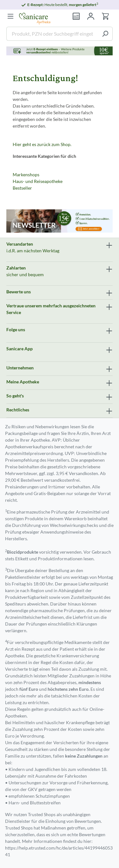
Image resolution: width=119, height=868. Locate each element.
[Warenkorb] (105, 16)
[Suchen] (105, 34)
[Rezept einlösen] (76, 16)
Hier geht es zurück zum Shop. (42, 144)
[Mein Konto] (91, 16)
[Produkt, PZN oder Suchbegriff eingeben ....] (52, 34)
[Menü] (10, 16)
